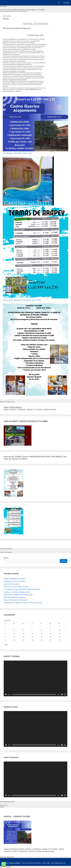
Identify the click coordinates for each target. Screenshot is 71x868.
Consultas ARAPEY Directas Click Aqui (22, 300)
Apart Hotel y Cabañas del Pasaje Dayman (18, 595)
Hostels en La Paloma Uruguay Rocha (17, 592)
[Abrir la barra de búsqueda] (59, 3)
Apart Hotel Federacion (12, 584)
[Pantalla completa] (65, 694)
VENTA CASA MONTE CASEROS (15, 579)
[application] (35, 678)
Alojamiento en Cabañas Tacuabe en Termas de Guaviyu (23, 603)
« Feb (6, 645)
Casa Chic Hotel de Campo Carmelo (16, 587)
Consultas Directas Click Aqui (17, 153)
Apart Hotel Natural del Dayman (15, 597)
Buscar (6, 558)
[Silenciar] (62, 694)
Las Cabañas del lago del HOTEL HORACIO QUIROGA (22, 589)
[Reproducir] (6, 694)
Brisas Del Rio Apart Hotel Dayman (16, 600)
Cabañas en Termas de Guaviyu (15, 581)
